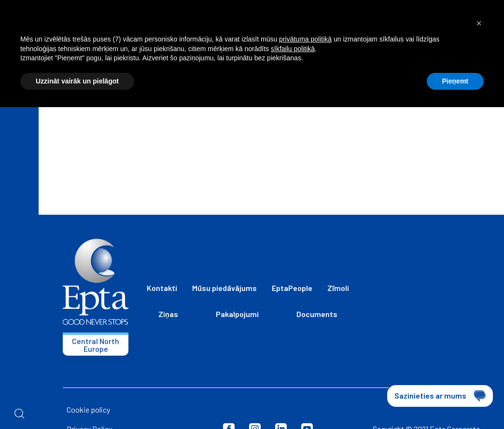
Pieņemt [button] (455, 81)
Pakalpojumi (237, 314)
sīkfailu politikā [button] (293, 49)
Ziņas (168, 314)
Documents (317, 314)
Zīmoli (338, 288)
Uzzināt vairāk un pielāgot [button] (77, 81)
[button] (479, 23)
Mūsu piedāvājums (224, 288)
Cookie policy (88, 409)
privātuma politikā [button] (305, 39)
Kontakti (162, 288)
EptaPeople (292, 288)
